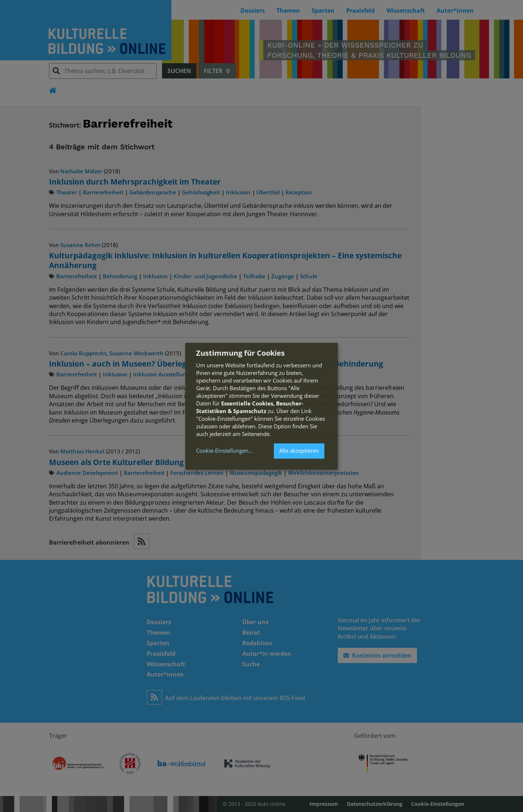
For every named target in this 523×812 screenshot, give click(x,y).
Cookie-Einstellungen (222, 451)
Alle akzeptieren (299, 451)
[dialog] (261, 406)
